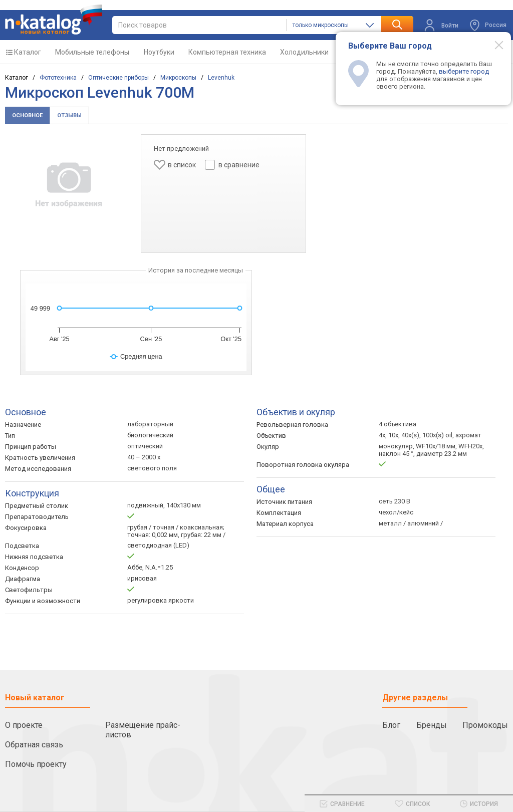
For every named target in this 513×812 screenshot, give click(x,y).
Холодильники (304, 52)
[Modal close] (493, 45)
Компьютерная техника (227, 52)
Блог (391, 725)
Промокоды (485, 725)
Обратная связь (34, 745)
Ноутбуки (159, 52)
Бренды (432, 725)
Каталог (28, 52)
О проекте (24, 725)
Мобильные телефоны (92, 52)
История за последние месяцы (196, 270)
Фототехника (58, 78)
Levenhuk (221, 78)
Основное (27, 115)
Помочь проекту (36, 764)
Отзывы (69, 115)
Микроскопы (178, 78)
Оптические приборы (118, 78)
